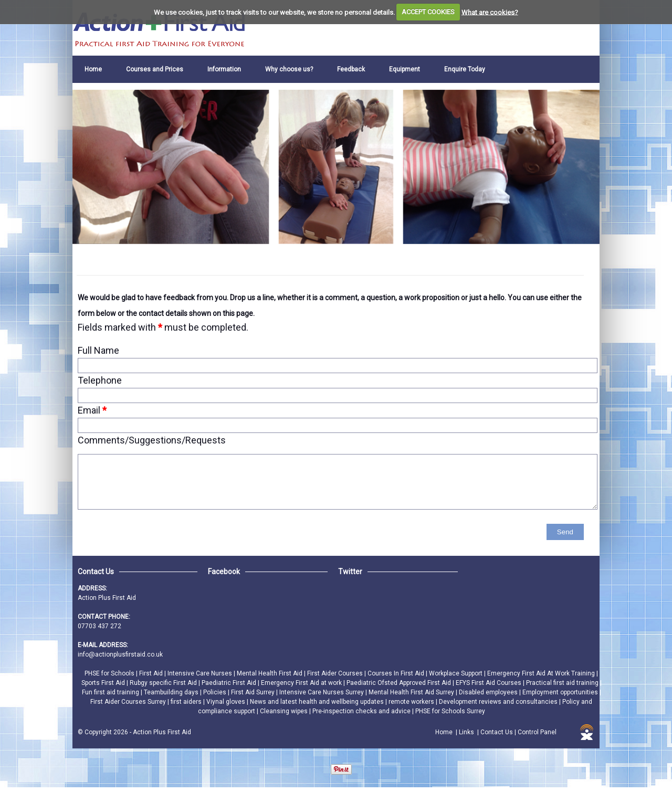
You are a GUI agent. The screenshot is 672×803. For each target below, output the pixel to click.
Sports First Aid (104, 683)
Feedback (351, 69)
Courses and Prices (155, 69)
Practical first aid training (563, 683)
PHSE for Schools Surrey (450, 711)
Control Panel (537, 732)
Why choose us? (289, 69)
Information (224, 69)
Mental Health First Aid (270, 673)
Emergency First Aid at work (302, 683)
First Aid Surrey (254, 692)
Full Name (98, 350)
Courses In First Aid (397, 673)
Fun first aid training (111, 692)
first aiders (187, 702)
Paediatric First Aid (230, 683)
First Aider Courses (336, 673)
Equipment (405, 69)
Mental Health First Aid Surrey (412, 692)
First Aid (152, 673)
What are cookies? (490, 12)
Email (92, 410)
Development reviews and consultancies (499, 702)
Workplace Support (456, 673)
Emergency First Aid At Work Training (542, 673)
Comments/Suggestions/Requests (152, 440)
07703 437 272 (99, 626)
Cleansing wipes (285, 711)
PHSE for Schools (110, 673)
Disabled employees (489, 692)
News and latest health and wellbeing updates (318, 702)
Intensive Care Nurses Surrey (322, 692)
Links (466, 732)
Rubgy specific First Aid (164, 683)
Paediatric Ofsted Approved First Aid (400, 683)
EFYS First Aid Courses (489, 683)
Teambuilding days (172, 692)
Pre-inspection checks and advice (362, 711)
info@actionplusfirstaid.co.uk (120, 654)
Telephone (100, 380)
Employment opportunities (561, 692)
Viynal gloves (227, 702)
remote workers (412, 702)
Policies (216, 692)
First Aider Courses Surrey (129, 702)
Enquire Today (465, 69)
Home (93, 69)
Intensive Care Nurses (201, 673)
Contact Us (497, 732)
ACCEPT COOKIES (428, 12)
